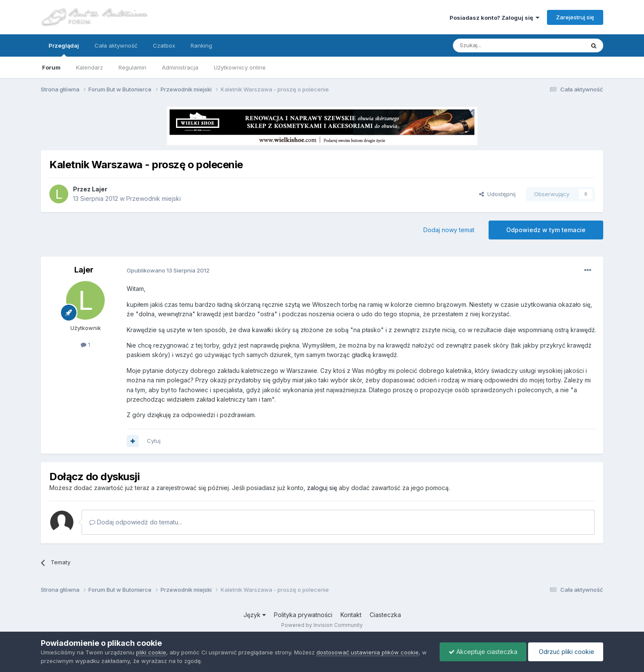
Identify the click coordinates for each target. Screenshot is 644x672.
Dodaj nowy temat (449, 230)
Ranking (201, 45)
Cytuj (154, 441)
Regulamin (132, 67)
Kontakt (351, 615)
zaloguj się (322, 488)
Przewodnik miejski (153, 198)
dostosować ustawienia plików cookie (368, 652)
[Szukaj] (497, 45)
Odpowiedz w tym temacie (546, 230)
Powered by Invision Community (322, 625)
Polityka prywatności (303, 615)
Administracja (180, 67)
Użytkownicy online (240, 67)
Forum (51, 67)
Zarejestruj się (575, 17)
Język (255, 615)
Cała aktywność (116, 45)
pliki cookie (151, 652)
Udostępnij (497, 194)
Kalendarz (90, 67)
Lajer (100, 189)
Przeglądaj (64, 49)
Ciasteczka (385, 615)
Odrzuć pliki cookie (566, 652)
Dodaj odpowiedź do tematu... (136, 522)
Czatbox (164, 45)
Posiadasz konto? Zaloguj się (494, 18)
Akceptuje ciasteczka (483, 652)
